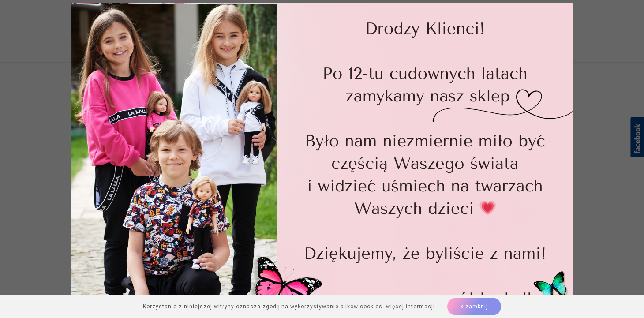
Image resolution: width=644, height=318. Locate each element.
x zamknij (474, 307)
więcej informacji (410, 307)
